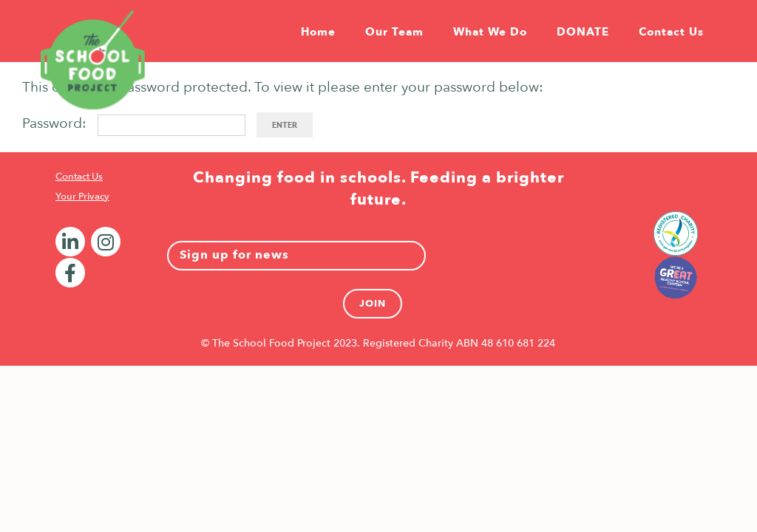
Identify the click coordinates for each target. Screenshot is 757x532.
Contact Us (79, 177)
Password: (134, 123)
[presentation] (548, 256)
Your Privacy (82, 197)
